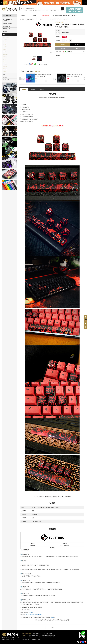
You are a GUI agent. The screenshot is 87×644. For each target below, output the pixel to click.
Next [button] (82, 3)
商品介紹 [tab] (24, 89)
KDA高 (5, 47)
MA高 (4, 52)
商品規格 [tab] (33, 89)
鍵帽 (4, 34)
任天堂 (55, 11)
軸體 (4, 74)
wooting (21, 11)
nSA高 (5, 59)
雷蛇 (43, 11)
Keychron (39, 11)
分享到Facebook (30, 64)
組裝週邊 (5, 77)
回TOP (52, 627)
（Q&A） (52, 617)
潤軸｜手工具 (6, 80)
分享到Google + (32, 64)
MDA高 (5, 49)
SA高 (4, 62)
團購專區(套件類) (7, 26)
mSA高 (5, 57)
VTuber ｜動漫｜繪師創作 (70, 15)
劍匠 (51, 11)
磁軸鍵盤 (63, 11)
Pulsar (47, 11)
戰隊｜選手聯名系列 (57, 15)
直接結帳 (63, 45)
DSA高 (5, 42)
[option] (42, 3)
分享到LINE (35, 64)
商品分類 (7, 15)
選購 (23, 79)
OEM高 (5, 40)
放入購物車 (78, 45)
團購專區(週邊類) (7, 29)
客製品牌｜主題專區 (7, 23)
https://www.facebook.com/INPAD (34, 614)
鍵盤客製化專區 (7, 20)
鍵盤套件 (5, 32)
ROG (30, 11)
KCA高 (5, 44)
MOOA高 (5, 54)
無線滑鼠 (26, 11)
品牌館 (34, 15)
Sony (59, 11)
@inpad (31, 612)
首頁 (23, 19)
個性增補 (5, 69)
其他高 (5, 71)
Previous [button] (2, 3)
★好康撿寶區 (46, 15)
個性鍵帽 (5, 66)
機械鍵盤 (34, 11)
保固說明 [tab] (42, 89)
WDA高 (5, 64)
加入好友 (83, 633)
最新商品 (23, 15)
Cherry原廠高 (6, 37)
